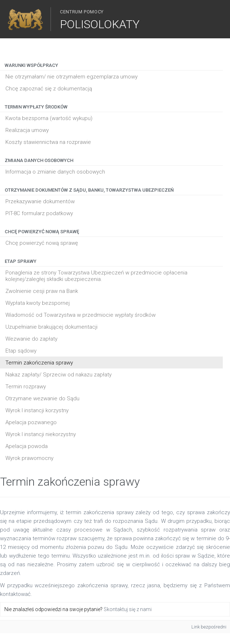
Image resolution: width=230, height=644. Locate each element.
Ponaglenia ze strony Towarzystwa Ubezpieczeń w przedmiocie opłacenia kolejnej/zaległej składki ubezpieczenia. (96, 276)
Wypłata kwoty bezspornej (38, 303)
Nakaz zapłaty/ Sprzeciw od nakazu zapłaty (58, 375)
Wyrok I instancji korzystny (37, 410)
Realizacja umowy (27, 130)
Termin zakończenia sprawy (39, 363)
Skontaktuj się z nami (128, 609)
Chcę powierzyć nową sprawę (42, 243)
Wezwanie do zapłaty (31, 339)
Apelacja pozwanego (31, 422)
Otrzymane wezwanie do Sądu (42, 398)
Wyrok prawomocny (29, 458)
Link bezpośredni (209, 627)
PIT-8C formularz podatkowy (39, 213)
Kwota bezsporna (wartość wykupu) (49, 118)
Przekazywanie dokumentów (40, 201)
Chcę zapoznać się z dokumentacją (49, 89)
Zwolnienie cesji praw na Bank (42, 291)
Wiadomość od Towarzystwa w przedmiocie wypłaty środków (81, 315)
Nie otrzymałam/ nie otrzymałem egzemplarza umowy (71, 77)
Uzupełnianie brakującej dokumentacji (51, 327)
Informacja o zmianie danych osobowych (55, 172)
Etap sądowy (21, 351)
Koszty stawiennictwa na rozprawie (48, 142)
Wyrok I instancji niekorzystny (41, 434)
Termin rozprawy (26, 387)
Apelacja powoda (27, 446)
